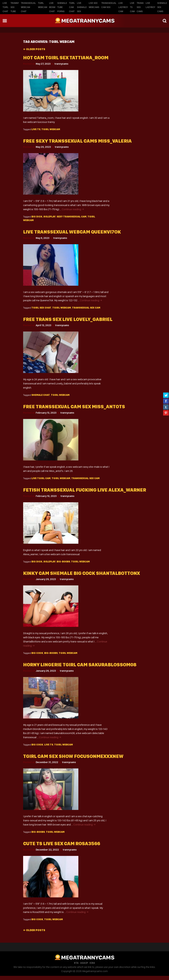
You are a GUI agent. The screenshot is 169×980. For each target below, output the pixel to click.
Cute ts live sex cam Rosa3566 (62, 844)
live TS (36, 129)
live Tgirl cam (41, 478)
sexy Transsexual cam (72, 217)
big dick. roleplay (44, 217)
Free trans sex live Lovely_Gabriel (68, 319)
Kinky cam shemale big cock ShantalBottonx (81, 573)
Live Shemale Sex (82, 7)
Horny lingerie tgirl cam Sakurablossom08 (80, 665)
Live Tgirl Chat (6, 7)
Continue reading (73, 209)
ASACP (84, 963)
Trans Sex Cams (140, 7)
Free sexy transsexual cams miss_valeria (77, 141)
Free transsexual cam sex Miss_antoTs (74, 407)
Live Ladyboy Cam (123, 7)
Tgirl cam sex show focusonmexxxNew (73, 756)
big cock (37, 653)
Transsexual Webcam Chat (28, 7)
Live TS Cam (132, 7)
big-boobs (63, 562)
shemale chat (41, 395)
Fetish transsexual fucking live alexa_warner (85, 490)
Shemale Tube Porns (62, 7)
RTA (76, 963)
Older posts (34, 49)
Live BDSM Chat (52, 7)
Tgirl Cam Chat (72, 7)
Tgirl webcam (51, 129)
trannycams (61, 64)
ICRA (92, 963)
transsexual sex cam (86, 308)
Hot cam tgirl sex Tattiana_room (66, 58)
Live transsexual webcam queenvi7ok (72, 232)
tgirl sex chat (41, 308)
